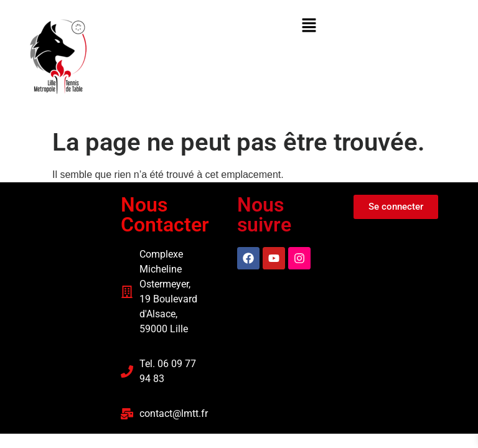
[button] (309, 26)
